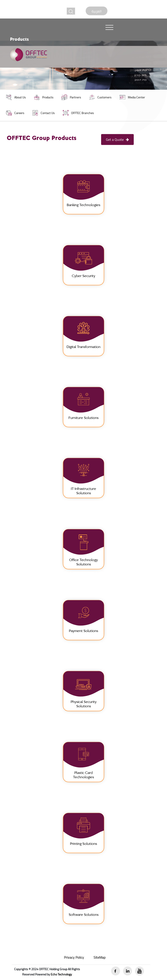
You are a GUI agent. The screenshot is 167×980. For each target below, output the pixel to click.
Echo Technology (61, 974)
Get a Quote (117, 140)
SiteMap (99, 957)
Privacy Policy (74, 957)
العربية (97, 11)
